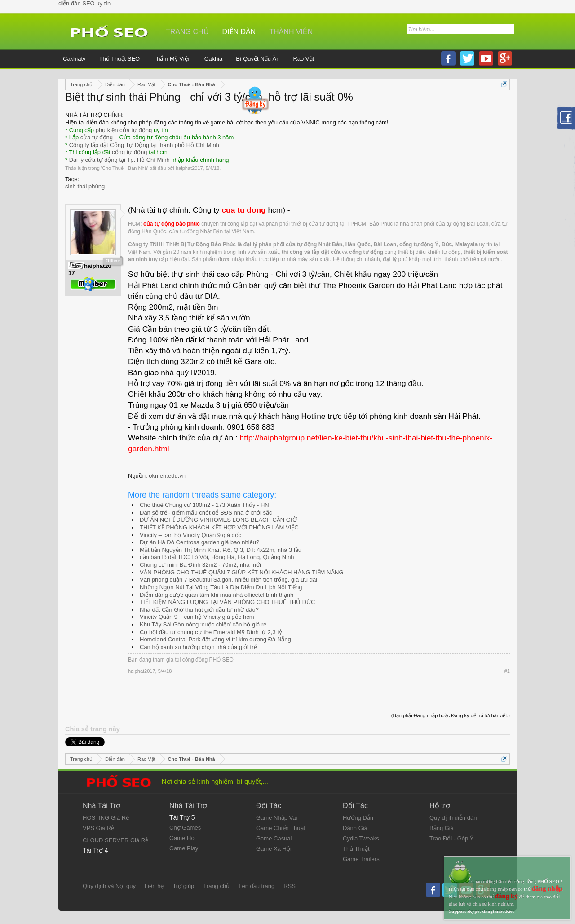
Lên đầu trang (257, 886)
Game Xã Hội (274, 849)
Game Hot (183, 838)
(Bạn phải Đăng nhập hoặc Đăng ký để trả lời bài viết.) (451, 715)
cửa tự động (97, 137)
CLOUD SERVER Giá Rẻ (115, 840)
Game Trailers (361, 859)
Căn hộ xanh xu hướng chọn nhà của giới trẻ (198, 647)
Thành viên (291, 32)
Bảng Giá (442, 828)
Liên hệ (154, 886)
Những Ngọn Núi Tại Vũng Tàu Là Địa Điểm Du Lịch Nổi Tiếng (221, 587)
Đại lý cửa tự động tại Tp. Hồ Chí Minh (119, 160)
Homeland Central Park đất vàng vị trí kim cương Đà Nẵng (215, 639)
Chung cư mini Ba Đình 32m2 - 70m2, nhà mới (200, 565)
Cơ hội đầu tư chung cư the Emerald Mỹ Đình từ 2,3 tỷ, (212, 632)
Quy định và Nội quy (109, 886)
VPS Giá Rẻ (98, 828)
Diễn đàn (239, 32)
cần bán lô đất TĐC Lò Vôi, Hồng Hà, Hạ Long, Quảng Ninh (217, 557)
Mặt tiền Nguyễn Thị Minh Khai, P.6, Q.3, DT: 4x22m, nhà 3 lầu (221, 550)
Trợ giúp (183, 886)
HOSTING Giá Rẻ (106, 818)
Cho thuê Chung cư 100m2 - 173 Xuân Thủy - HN (204, 505)
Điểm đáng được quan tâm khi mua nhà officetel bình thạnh (217, 595)
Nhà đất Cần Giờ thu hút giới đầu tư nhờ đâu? (199, 610)
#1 (507, 671)
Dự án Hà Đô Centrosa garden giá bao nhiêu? (199, 542)
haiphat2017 (189, 168)
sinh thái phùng (85, 186)
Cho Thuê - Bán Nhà (125, 168)
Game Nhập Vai (276, 818)
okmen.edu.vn (167, 476)
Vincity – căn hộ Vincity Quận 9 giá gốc (190, 535)
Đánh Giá (355, 828)
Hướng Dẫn (358, 818)
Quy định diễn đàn (453, 818)
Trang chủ (187, 32)
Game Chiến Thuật (281, 828)
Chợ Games (185, 828)
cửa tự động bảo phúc (172, 224)
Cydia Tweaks (361, 838)
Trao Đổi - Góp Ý (452, 838)
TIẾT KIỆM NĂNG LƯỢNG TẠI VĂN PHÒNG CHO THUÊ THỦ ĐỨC (227, 602)
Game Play (184, 848)
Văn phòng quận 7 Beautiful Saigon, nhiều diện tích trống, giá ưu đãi (228, 580)
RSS (290, 886)
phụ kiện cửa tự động (124, 130)
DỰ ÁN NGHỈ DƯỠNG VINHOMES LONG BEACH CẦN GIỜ (218, 520)
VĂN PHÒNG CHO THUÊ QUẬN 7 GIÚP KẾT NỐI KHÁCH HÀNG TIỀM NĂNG (242, 572)
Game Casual (274, 838)
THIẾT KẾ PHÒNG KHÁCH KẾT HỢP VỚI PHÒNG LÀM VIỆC (219, 527)
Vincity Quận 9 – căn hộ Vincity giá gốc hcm (197, 617)
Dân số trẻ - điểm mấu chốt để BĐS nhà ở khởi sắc (206, 513)
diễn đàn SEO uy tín (84, 3)
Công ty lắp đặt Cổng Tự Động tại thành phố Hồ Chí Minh (144, 145)
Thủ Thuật (356, 849)
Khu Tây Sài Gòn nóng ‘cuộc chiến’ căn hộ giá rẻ (203, 624)
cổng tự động (130, 152)
